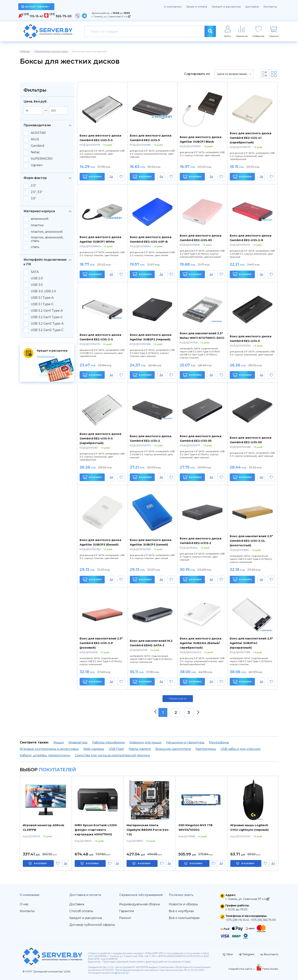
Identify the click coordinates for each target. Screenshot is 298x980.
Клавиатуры (78, 742)
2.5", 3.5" (37, 192)
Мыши (59, 742)
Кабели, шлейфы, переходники (45, 755)
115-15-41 (36, 16)
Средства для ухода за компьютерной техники (112, 755)
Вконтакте (269, 954)
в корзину (40, 863)
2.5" (33, 186)
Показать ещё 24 (178, 699)
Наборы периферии (109, 742)
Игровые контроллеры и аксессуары (49, 749)
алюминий (40, 219)
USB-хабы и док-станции (241, 749)
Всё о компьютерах (184, 918)
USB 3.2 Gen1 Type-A (47, 311)
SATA (35, 272)
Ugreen (37, 165)
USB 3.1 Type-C (42, 304)
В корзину (92, 177)
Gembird (38, 146)
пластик (37, 225)
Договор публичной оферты (92, 925)
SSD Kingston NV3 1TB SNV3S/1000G (195, 827)
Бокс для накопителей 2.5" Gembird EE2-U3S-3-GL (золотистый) (251, 541)
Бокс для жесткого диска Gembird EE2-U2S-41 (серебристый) (251, 138)
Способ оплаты (81, 911)
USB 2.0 (37, 278)
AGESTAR (38, 133)
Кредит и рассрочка (226, 7)
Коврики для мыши (145, 742)
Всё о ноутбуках (181, 911)
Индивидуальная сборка (139, 904)
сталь (35, 247)
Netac (35, 152)
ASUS (35, 139)
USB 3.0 (37, 285)
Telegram (247, 954)
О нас (24, 904)
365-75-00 (64, 16)
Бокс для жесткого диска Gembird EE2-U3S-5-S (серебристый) (100, 438)
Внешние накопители (173, 749)
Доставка (252, 7)
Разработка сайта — (242, 969)
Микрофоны (219, 742)
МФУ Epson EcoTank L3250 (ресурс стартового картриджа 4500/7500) (96, 830)
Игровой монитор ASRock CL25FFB (44, 827)
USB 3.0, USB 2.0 (43, 291)
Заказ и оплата (197, 7)
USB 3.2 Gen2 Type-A (47, 324)
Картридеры (206, 749)
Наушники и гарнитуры (185, 742)
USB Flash (116, 749)
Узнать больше (46, 356)
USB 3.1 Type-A (42, 298)
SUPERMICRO (42, 159)
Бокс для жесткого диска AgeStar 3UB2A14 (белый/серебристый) (201, 643)
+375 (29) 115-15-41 (237, 920)
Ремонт (125, 918)
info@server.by (119, 973)
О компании (173, 7)
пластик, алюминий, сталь (47, 239)
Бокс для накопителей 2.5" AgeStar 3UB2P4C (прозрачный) (251, 643)
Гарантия (127, 911)
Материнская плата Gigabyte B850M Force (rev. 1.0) (148, 830)
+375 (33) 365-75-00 (263, 920)
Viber (228, 954)
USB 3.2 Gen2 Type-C (47, 330)
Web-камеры (94, 749)
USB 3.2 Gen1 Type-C (47, 317)
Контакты (270, 7)
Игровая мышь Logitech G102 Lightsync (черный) (249, 827)
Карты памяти (140, 749)
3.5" (33, 199)
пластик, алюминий (47, 232)
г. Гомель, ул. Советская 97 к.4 (111, 16)
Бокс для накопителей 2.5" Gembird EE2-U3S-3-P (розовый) (101, 643)
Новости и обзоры (183, 904)
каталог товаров (35, 7)
